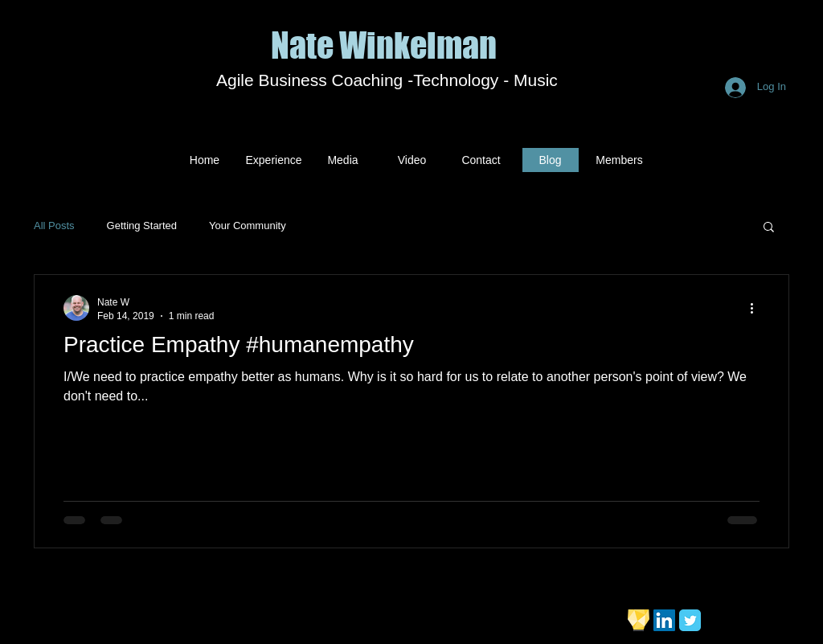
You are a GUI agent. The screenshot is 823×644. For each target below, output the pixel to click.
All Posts (54, 226)
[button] (769, 228)
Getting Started (142, 226)
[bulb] (639, 620)
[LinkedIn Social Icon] (664, 620)
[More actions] (757, 308)
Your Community (248, 226)
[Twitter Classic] (690, 620)
